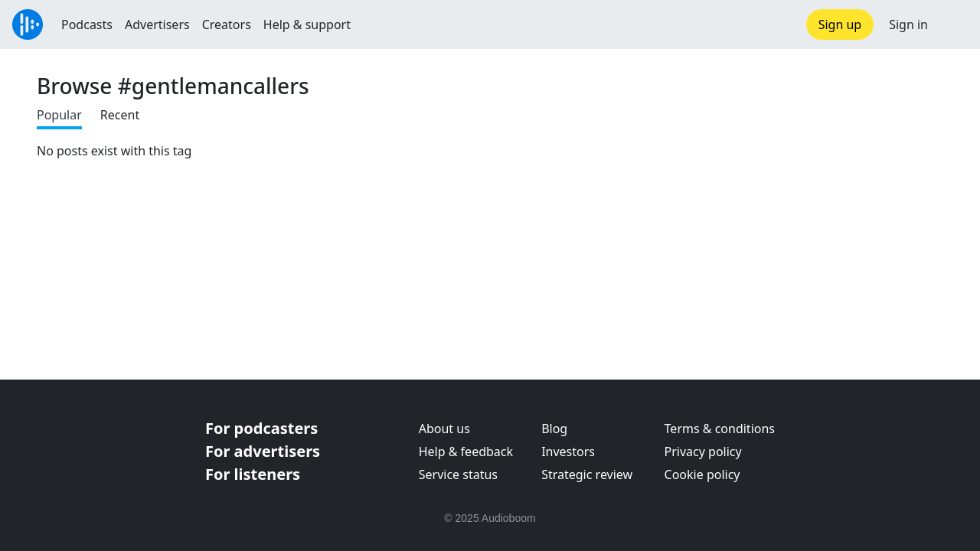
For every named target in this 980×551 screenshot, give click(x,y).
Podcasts (87, 24)
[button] (954, 24)
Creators (227, 24)
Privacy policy (703, 452)
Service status (458, 474)
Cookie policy (702, 474)
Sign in (908, 24)
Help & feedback (466, 452)
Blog (554, 429)
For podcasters (261, 428)
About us (444, 429)
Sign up (840, 24)
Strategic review (587, 474)
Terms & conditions (720, 429)
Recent (120, 115)
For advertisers (263, 451)
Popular (59, 115)
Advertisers (157, 24)
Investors (568, 452)
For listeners (253, 474)
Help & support (307, 24)
